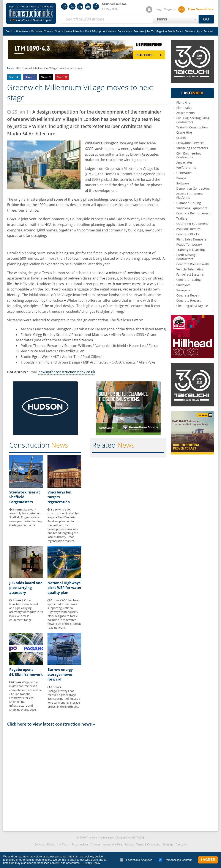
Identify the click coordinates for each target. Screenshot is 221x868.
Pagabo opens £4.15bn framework (26, 672)
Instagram (64, 6)
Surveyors (183, 285)
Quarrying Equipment (192, 224)
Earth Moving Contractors (186, 257)
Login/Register (166, 9)
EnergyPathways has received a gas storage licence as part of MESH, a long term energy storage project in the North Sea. (64, 697)
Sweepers (183, 290)
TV (153, 31)
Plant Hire (183, 102)
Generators (184, 173)
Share (13, 77)
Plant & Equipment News (100, 31)
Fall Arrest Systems (190, 274)
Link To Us (63, 844)
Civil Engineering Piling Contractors (193, 120)
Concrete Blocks (188, 234)
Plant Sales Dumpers (191, 239)
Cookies (96, 844)
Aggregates (184, 162)
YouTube (88, 6)
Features (139, 31)
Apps (199, 31)
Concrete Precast (189, 301)
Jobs (147, 31)
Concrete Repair (188, 295)
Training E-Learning (191, 250)
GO (206, 19)
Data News (124, 31)
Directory (181, 844)
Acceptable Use (113, 844)
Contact (39, 844)
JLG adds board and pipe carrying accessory (26, 588)
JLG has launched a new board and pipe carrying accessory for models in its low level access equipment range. (26, 610)
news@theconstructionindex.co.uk (67, 372)
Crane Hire (184, 132)
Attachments (185, 113)
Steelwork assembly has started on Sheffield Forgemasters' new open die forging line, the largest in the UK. (26, 517)
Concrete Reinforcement (194, 213)
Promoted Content (42, 31)
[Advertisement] (87, 778)
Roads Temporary (189, 244)
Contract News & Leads (68, 31)
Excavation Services (190, 143)
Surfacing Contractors (192, 148)
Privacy (129, 844)
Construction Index (31, 14)
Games (189, 31)
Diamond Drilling (189, 203)
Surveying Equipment (192, 208)
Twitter (72, 6)
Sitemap (168, 844)
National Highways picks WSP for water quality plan (64, 588)
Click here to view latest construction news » (51, 724)
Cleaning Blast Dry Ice (192, 306)
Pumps (181, 178)
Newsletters (201, 9)
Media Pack (175, 31)
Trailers (182, 218)
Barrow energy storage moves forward (60, 674)
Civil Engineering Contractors (189, 155)
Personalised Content (175, 860)
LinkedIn (80, 6)
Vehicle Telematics (190, 269)
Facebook (96, 6)
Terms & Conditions (148, 844)
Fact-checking (80, 844)
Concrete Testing (189, 280)
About (50, 844)
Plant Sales (184, 108)
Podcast (208, 31)
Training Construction (192, 127)
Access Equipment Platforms (190, 196)
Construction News (17, 31)
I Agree (208, 860)
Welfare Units (186, 168)
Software (183, 183)
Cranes (181, 138)
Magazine (161, 31)
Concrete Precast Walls (193, 264)
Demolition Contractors (193, 188)
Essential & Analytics (136, 860)
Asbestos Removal (189, 229)
